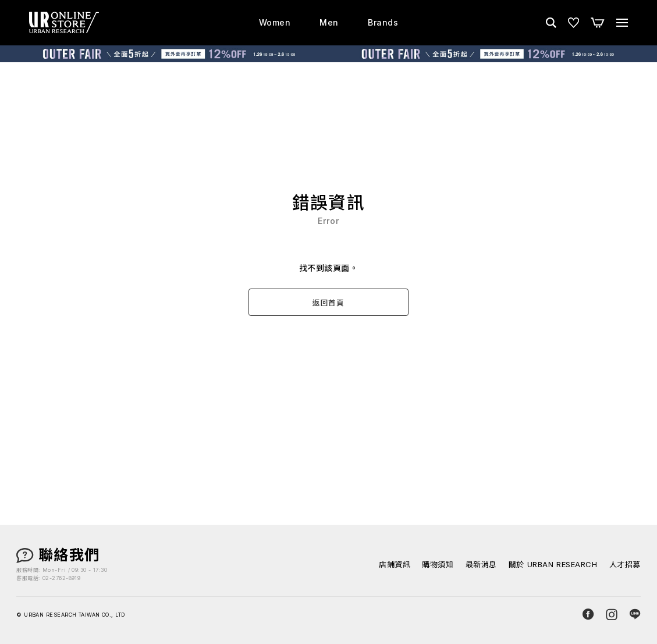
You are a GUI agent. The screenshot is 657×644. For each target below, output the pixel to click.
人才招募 (625, 565)
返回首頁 (328, 303)
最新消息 (481, 565)
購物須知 (438, 565)
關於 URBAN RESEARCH (553, 565)
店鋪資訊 (395, 565)
